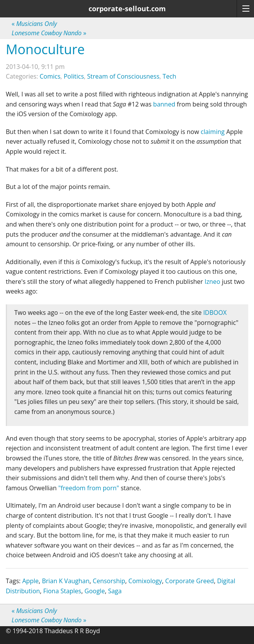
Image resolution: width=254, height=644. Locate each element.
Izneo (212, 282)
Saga (115, 591)
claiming (213, 132)
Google (95, 591)
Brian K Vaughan (66, 581)
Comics (50, 76)
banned (164, 104)
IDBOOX (215, 313)
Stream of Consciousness (123, 76)
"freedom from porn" (89, 488)
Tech (170, 76)
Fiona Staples (62, 591)
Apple (30, 581)
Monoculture (45, 49)
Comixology (145, 581)
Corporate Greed (189, 581)
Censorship (109, 581)
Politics (74, 76)
